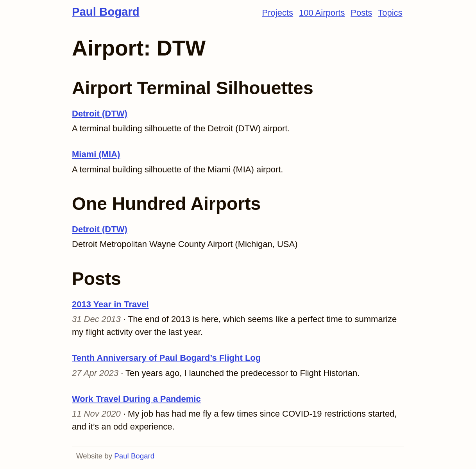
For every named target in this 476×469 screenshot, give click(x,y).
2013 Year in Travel (110, 304)
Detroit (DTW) (100, 114)
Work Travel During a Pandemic (136, 399)
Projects (278, 13)
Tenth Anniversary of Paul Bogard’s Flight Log (166, 358)
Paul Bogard (106, 12)
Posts (361, 13)
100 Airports (322, 13)
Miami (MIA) (96, 154)
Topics (390, 13)
